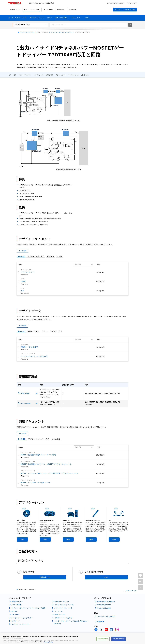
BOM (22, 291)
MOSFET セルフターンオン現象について (35, 483)
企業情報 (101, 622)
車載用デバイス (17, 602)
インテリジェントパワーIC (64, 605)
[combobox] (88, 25)
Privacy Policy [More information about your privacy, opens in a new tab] (49, 642)
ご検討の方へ (85, 75)
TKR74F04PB (25, 403)
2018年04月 (100, 272)
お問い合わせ (45, 577)
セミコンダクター (28, 32)
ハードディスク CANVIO (106, 617)
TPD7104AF (25, 393)
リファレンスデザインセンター (62, 32)
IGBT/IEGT (16, 615)
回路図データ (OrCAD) (29, 347)
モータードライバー (62, 602)
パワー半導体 (16, 605)
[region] (72, 639)
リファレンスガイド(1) (36, 256)
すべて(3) (21, 256)
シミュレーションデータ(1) (52, 331)
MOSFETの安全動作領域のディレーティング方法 (39, 455)
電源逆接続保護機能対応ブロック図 (69, 169)
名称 (20, 265)
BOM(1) (60, 256)
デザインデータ (39, 75)
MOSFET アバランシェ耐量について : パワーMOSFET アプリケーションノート (49, 473)
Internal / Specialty (104, 605)
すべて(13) (21, 439)
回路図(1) (50, 256)
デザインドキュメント (25, 75)
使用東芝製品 (49, 75)
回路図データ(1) (33, 331)
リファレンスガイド (28, 272)
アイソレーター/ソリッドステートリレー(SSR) (28, 608)
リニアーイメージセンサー (64, 618)
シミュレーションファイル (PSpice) (34, 356)
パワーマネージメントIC (63, 608)
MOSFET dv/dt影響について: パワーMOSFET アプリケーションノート (46, 464)
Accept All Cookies (118, 639)
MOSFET (15, 611)
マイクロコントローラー (20, 624)
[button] (116, 3)
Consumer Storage (104, 608)
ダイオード (16, 621)
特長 (10, 75)
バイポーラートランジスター (22, 618)
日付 (98, 265)
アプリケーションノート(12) (39, 439)
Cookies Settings (103, 639)
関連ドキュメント (61, 75)
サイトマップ (132, 591)
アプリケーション (74, 75)
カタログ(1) (56, 439)
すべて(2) (21, 331)
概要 (15, 75)
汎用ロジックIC (60, 615)
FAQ (106, 577)
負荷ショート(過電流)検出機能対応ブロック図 (63, 121)
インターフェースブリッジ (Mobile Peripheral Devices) (71, 622)
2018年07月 (100, 455)
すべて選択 (23, 251)
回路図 (23, 281)
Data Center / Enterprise (106, 602)
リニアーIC (59, 611)
